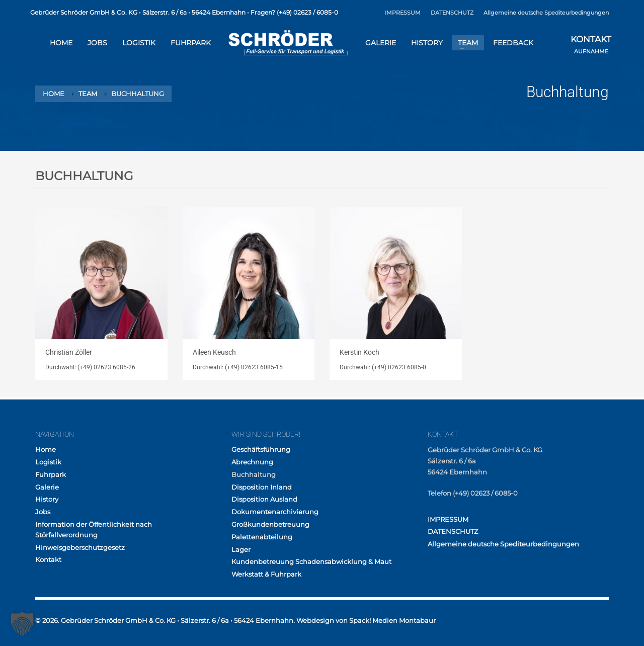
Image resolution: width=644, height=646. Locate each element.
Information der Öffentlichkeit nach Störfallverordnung (94, 530)
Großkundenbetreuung (270, 524)
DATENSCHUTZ (452, 13)
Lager (241, 549)
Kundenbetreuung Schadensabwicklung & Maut (311, 561)
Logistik (48, 462)
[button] (22, 624)
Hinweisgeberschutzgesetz (80, 547)
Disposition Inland (262, 487)
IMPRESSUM (403, 13)
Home (46, 449)
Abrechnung (252, 462)
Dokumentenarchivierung (275, 512)
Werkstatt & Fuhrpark (266, 574)
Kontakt (48, 559)
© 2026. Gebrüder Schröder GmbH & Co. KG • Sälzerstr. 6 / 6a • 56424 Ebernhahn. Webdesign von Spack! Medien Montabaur (235, 620)
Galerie (47, 487)
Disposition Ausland (264, 499)
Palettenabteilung (262, 537)
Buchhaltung (254, 474)
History (47, 499)
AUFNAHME (591, 46)
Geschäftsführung (261, 449)
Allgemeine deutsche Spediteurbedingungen (546, 13)
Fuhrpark (51, 474)
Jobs (43, 512)
